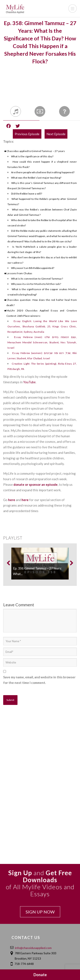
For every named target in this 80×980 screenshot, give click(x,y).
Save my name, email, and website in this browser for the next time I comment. (39, 680)
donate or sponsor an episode (36, 484)
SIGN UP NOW (40, 912)
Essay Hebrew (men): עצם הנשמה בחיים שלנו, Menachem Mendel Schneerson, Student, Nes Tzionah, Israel (42, 342)
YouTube (29, 382)
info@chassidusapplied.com (33, 948)
